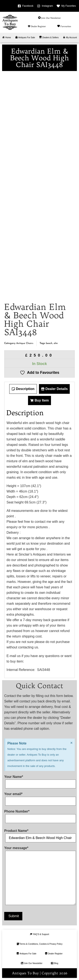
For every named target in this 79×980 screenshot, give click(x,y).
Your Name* (39, 780)
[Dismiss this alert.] (71, 743)
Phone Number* (39, 815)
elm (56, 343)
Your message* (39, 877)
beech (49, 343)
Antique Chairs (25, 343)
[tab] (23, 389)
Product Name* (39, 834)
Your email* (39, 798)
